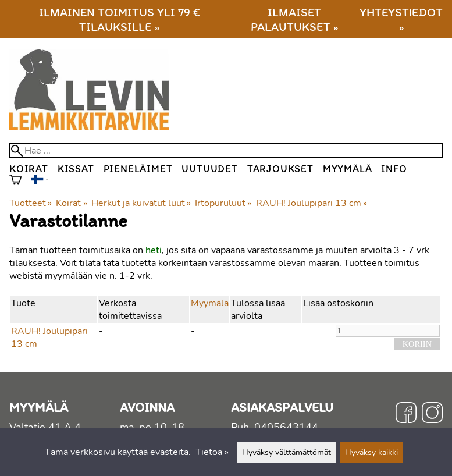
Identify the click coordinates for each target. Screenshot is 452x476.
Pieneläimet (138, 168)
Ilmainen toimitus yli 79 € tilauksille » (120, 19)
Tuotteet (31, 203)
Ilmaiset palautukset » (294, 19)
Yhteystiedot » (401, 19)
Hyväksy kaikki (371, 452)
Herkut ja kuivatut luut (141, 203)
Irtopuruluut (223, 203)
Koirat (29, 168)
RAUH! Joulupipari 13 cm (312, 203)
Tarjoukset (280, 168)
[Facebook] (406, 414)
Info (394, 168)
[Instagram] (432, 414)
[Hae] (226, 150)
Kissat (76, 168)
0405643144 (286, 427)
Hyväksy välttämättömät (286, 452)
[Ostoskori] (15, 181)
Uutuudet (209, 168)
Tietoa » (212, 452)
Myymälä (348, 168)
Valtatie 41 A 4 (45, 427)
